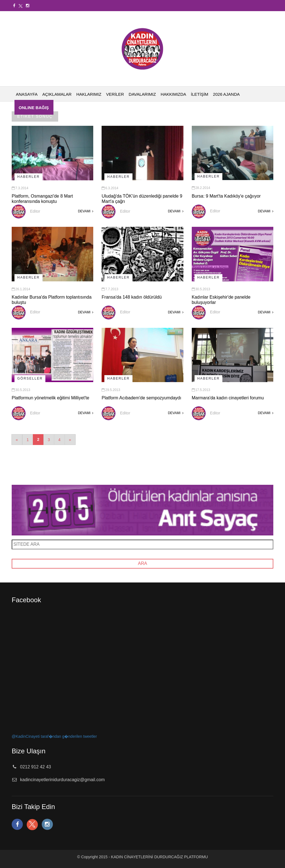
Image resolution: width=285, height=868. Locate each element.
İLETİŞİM (200, 94)
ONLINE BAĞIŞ (34, 108)
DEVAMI (86, 211)
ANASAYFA (27, 94)
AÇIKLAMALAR (57, 94)
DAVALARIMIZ (142, 94)
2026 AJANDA (226, 94)
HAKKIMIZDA (173, 94)
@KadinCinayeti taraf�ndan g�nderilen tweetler (54, 736)
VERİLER (115, 94)
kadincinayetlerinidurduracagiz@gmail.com (62, 780)
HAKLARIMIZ (89, 94)
